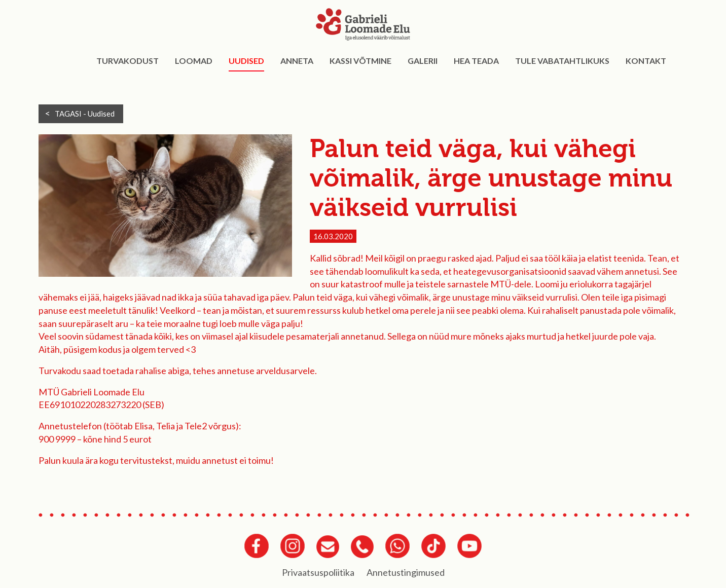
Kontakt (646, 61)
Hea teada (476, 61)
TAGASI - (85, 114)
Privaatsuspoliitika (318, 572)
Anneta (297, 61)
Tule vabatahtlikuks (562, 61)
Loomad (194, 61)
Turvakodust (128, 61)
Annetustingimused (406, 572)
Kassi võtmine (360, 61)
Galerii (423, 61)
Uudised (246, 61)
